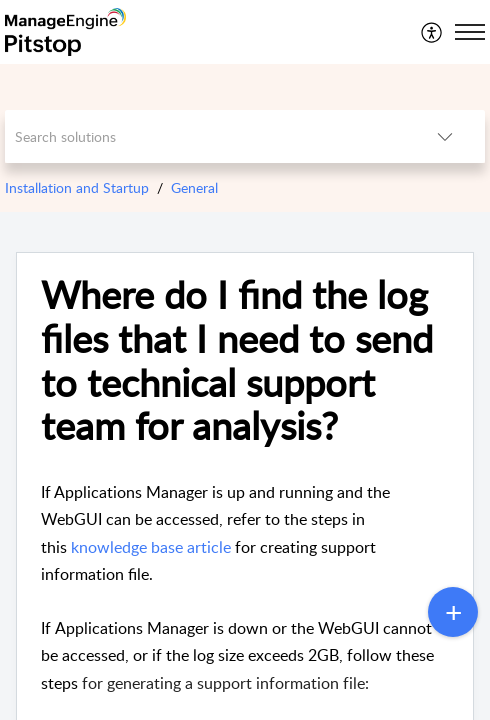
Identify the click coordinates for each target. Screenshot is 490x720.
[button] (432, 32)
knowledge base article (151, 547)
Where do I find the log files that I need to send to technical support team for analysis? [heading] (237, 360)
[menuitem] (432, 32)
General (194, 187)
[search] (205, 136)
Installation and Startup (77, 187)
